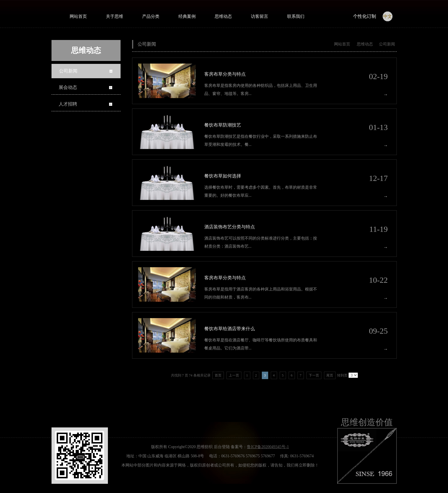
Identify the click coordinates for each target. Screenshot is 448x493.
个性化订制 (365, 16)
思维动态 (365, 44)
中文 (388, 16)
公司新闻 (387, 44)
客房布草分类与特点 (225, 74)
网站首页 (342, 44)
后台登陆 (222, 447)
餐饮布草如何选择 (223, 176)
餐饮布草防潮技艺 (223, 125)
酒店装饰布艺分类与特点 (230, 227)
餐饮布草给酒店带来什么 (230, 329)
